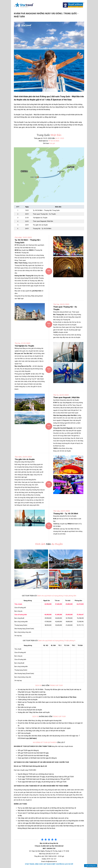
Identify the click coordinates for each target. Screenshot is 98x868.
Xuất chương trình (91, 866)
